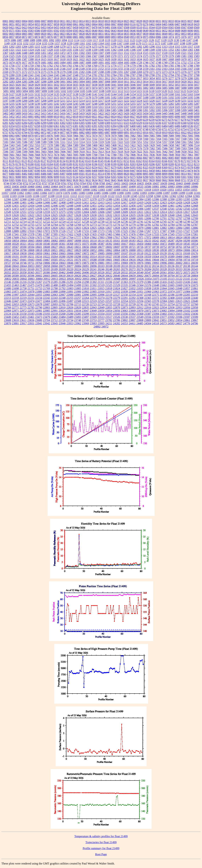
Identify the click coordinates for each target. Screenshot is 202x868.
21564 (140, 285)
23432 (187, 314)
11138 (126, 196)
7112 (31, 139)
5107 (95, 91)
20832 (8, 279)
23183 (31, 314)
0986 (158, 37)
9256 (88, 177)
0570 (5, 31)
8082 (165, 158)
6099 (197, 117)
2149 (82, 69)
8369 (165, 167)
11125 (119, 196)
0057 (50, 24)
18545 (187, 244)
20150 (15, 269)
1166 (113, 43)
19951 (117, 263)
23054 (109, 311)
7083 (139, 136)
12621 (23, 215)
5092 (12, 91)
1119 (108, 40)
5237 (25, 104)
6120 (50, 120)
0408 (184, 24)
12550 (15, 212)
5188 (146, 97)
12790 (15, 228)
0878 (63, 37)
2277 (190, 72)
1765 (69, 66)
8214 (5, 167)
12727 (78, 222)
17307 (163, 231)
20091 (86, 266)
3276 (165, 78)
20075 (62, 266)
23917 (23, 323)
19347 (132, 257)
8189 (69, 164)
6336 (158, 123)
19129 (155, 253)
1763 (56, 66)
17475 (124, 234)
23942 (47, 323)
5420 (88, 113)
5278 (146, 104)
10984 (179, 187)
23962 (78, 323)
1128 (164, 40)
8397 (76, 171)
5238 (31, 104)
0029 (146, 21)
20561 (163, 272)
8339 (152, 167)
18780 (8, 250)
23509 (93, 317)
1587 (25, 59)
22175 (155, 295)
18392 (109, 244)
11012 (125, 190)
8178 (18, 164)
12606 (101, 212)
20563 (171, 272)
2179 (63, 72)
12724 (62, 222)
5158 (158, 94)
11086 (105, 193)
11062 (20, 193)
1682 (50, 62)
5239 (37, 104)
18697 (117, 247)
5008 (107, 82)
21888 (54, 292)
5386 (120, 110)
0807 (31, 34)
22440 (195, 298)
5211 (63, 101)
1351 (165, 50)
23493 (78, 317)
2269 (139, 72)
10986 (195, 187)
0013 (75, 21)
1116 (89, 40)
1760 (37, 66)
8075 (152, 158)
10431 (117, 183)
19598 (101, 260)
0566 (177, 27)
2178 (56, 72)
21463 (15, 285)
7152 (95, 139)
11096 (159, 193)
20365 (31, 272)
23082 (163, 311)
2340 (25, 75)
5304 (56, 107)
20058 (47, 266)
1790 (5, 69)
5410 (25, 113)
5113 (126, 91)
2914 (120, 78)
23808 (140, 320)
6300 (50, 123)
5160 (171, 94)
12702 (171, 218)
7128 (44, 139)
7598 (18, 152)
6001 (31, 117)
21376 (132, 282)
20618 (62, 276)
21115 (171, 279)
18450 (140, 244)
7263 (197, 142)
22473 (23, 301)
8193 (82, 164)
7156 (120, 139)
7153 (101, 139)
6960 (5, 136)
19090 (109, 253)
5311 (101, 107)
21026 (140, 279)
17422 (70, 234)
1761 (44, 66)
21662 (163, 285)
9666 (171, 180)
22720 (86, 304)
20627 (93, 276)
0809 (37, 34)
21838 (148, 288)
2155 (120, 69)
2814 (31, 78)
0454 (50, 27)
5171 (44, 97)
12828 (117, 228)
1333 (56, 50)
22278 (109, 298)
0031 (158, 21)
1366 (197, 50)
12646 (23, 218)
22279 (117, 298)
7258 (171, 142)
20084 (78, 266)
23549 (140, 317)
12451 (93, 206)
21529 (117, 285)
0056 (44, 24)
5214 (82, 101)
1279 (120, 47)
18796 (23, 250)
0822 (56, 34)
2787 (133, 75)
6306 (88, 123)
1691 (101, 62)
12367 (15, 199)
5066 (50, 88)
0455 (56, 27)
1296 (152, 47)
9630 (76, 180)
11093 (143, 193)
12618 (194, 212)
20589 (15, 276)
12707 (179, 218)
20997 (132, 279)
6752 (171, 129)
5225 (146, 101)
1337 (82, 50)
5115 (139, 91)
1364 (184, 50)
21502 (93, 285)
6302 (63, 123)
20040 (8, 266)
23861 (187, 320)
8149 (114, 161)
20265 (117, 269)
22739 (132, 304)
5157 (152, 94)
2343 (44, 75)
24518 (155, 323)
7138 (50, 139)
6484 (165, 126)
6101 (6, 120)
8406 (88, 171)
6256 (158, 120)
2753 (82, 75)
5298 (18, 107)
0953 (133, 37)
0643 (114, 31)
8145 (101, 161)
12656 (101, 218)
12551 (23, 212)
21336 (109, 282)
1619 (69, 59)
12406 (47, 202)
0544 (152, 27)
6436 (152, 126)
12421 (155, 202)
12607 (109, 212)
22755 (179, 304)
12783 (163, 225)
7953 (18, 158)
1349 (152, 50)
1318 (197, 47)
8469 (178, 171)
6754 (184, 129)
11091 (128, 193)
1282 (139, 47)
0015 (88, 21)
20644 (124, 276)
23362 (132, 314)
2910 (95, 78)
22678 (39, 304)
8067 (146, 158)
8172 (184, 161)
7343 (12, 145)
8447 (133, 171)
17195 (117, 231)
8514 (101, 174)
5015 (152, 82)
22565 (148, 301)
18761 (179, 247)
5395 (158, 110)
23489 (70, 317)
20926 (70, 279)
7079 (114, 136)
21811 (93, 288)
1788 (190, 66)
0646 (133, 31)
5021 (190, 82)
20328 (163, 269)
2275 (178, 72)
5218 (107, 101)
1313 (165, 47)
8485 (37, 174)
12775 (109, 225)
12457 (140, 206)
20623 (86, 276)
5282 (171, 104)
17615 (23, 237)
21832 (132, 288)
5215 (88, 101)
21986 (195, 292)
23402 (163, 314)
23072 (148, 311)
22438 (187, 298)
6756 (197, 129)
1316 (184, 47)
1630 (114, 59)
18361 (62, 244)
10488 (93, 187)
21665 (171, 285)
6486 (178, 126)
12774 (101, 225)
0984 (152, 37)
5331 (18, 110)
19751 (31, 263)
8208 (165, 164)
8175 (5, 164)
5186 (133, 97)
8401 (82, 171)
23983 (93, 323)
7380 (56, 145)
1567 (95, 56)
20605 (54, 276)
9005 (177, 174)
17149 (78, 231)
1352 (171, 50)
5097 (38, 91)
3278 (177, 78)
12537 (156, 209)
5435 (152, 113)
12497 (148, 209)
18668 (93, 247)
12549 (8, 212)
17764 (70, 237)
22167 (140, 295)
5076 (107, 88)
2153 (107, 69)
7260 (177, 142)
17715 (54, 237)
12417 (124, 202)
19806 (47, 263)
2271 (152, 72)
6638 (76, 129)
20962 (93, 279)
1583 (197, 56)
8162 (139, 161)
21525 (109, 285)
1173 (157, 43)
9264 (107, 177)
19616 (132, 260)
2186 (88, 72)
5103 (70, 91)
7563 (95, 148)
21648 (156, 285)
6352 (197, 123)
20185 (47, 269)
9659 (152, 180)
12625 (54, 215)
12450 (86, 206)
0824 (69, 34)
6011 (63, 117)
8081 (158, 158)
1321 (12, 50)
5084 (158, 88)
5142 (101, 94)
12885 (187, 228)
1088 (26, 40)
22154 (132, 295)
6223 (107, 120)
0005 (31, 21)
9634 (95, 180)
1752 (184, 62)
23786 (116, 320)
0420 (5, 27)
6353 (5, 126)
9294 (165, 177)
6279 (190, 120)
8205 (146, 164)
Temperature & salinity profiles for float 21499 (101, 836)
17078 (54, 231)
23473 (39, 317)
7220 (107, 142)
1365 (190, 50)
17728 (62, 237)
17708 (47, 237)
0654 (171, 31)
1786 (178, 66)
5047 (139, 85)
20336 (187, 269)
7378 (50, 145)
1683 (56, 62)
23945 (54, 323)
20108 (109, 266)
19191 (15, 257)
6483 (158, 126)
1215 (37, 47)
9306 (18, 180)
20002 (179, 263)
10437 (156, 183)
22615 (179, 301)
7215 (88, 142)
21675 (195, 285)
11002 (94, 190)
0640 (95, 31)
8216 (18, 167)
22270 (93, 298)
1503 (88, 53)
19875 (86, 263)
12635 (132, 215)
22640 (195, 301)
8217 (25, 167)
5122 (177, 91)
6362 (63, 126)
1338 (88, 50)
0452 (37, 27)
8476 (197, 171)
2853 (82, 78)
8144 (95, 161)
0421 (12, 27)
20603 (47, 276)
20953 (86, 279)
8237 (56, 167)
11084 (89, 193)
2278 (197, 72)
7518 (5, 148)
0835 (127, 34)
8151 (120, 161)
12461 (171, 206)
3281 (197, 78)
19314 (93, 257)
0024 (120, 21)
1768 (88, 66)
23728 (62, 320)
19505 (54, 260)
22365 (148, 298)
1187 (164, 43)
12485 (109, 209)
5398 (178, 110)
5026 (18, 85)
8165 (158, 161)
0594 (69, 31)
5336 (44, 110)
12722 (46, 222)
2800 (12, 78)
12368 (23, 199)
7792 (127, 155)
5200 (25, 101)
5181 (107, 97)
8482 (25, 174)
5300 (31, 107)
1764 (63, 66)
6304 (76, 123)
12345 (134, 196)
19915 (109, 263)
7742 (107, 155)
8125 (31, 161)
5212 (69, 101)
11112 (73, 196)
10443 (179, 183)
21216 (23, 282)
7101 (5, 139)
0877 (56, 37)
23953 (70, 323)
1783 (158, 66)
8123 (24, 161)
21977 (179, 292)
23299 (86, 314)
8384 (25, 171)
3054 (152, 78)
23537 (132, 317)
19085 (101, 253)
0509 (133, 27)
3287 (37, 82)
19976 (140, 263)
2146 (63, 69)
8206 (152, 164)
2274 (171, 72)
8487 (50, 174)
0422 (18, 27)
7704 (101, 155)
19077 (93, 253)
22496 (62, 301)
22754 (171, 304)
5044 (120, 85)
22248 (62, 298)
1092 (52, 40)
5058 (5, 88)
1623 (88, 59)
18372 (78, 244)
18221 (140, 241)
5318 (133, 107)
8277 (107, 167)
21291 (70, 282)
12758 (47, 225)
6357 (31, 126)
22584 (163, 301)
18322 (31, 244)
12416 (116, 202)
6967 (18, 136)
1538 (56, 56)
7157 (126, 139)
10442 (172, 183)
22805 (54, 307)
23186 (39, 314)
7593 (184, 148)
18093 (62, 241)
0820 (44, 34)
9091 (25, 177)
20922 (62, 279)
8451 (146, 171)
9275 (133, 177)
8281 (120, 167)
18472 (163, 244)
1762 (50, 66)
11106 (36, 196)
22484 (47, 301)
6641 (95, 129)
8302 (139, 167)
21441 (194, 282)
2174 (37, 72)
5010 (120, 82)
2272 (158, 72)
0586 (37, 31)
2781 (95, 75)
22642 (8, 304)
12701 (163, 218)
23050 (101, 311)
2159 (146, 69)
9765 (89, 183)
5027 (25, 85)
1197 (176, 43)
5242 (56, 104)
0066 (107, 24)
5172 (50, 97)
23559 (156, 317)
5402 (5, 113)
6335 (152, 123)
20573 (187, 272)
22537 (109, 301)
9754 (32, 183)
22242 (47, 298)
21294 (78, 282)
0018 (101, 21)
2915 (126, 78)
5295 (12, 107)
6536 (190, 126)
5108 (101, 91)
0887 (95, 37)
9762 (70, 183)
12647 (31, 218)
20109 (117, 266)
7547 (37, 148)
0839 (146, 34)
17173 (101, 231)
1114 (77, 40)
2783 (107, 75)
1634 (139, 59)
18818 (39, 250)
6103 (18, 120)
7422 (133, 145)
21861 (194, 288)
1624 (95, 59)
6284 (25, 123)
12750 (194, 222)
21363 (124, 282)
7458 (171, 145)
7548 (44, 148)
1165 (107, 43)
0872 (25, 37)
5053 (178, 85)
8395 (69, 171)
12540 (163, 209)
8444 (127, 171)
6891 (127, 132)
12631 (101, 215)
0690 (190, 31)
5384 (107, 110)
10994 (55, 190)
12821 (62, 228)
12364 (188, 196)
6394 (114, 126)
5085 (165, 88)
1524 (5, 56)
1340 (101, 50)
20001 (171, 263)
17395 (54, 234)
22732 (124, 304)
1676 (18, 62)
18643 (70, 247)
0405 (165, 24)
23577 (163, 317)
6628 (18, 129)
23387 (148, 314)
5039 (101, 85)
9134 (76, 177)
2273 (165, 72)
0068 (120, 24)
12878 (132, 228)
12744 (155, 222)
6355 (18, 126)
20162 (23, 269)
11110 (59, 196)
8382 (12, 171)
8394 (63, 171)
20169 (31, 269)
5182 (114, 97)
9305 (12, 180)
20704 (171, 276)
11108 (51, 196)
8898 (158, 174)
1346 (133, 50)
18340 (47, 244)
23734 (70, 320)
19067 (78, 253)
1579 (171, 56)
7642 (165, 152)
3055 (158, 78)
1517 (158, 53)
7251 (139, 142)
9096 (50, 177)
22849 (101, 307)
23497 (86, 317)
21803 (70, 288)
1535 (37, 56)
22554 (124, 301)
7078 (107, 136)
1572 (127, 56)
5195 (190, 97)
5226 (152, 101)
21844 (163, 288)
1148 (195, 40)
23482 (54, 317)
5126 (5, 94)
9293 (158, 177)
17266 (140, 231)
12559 (47, 212)
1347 (139, 50)
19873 (78, 263)
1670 (184, 59)
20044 (23, 266)
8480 (12, 174)
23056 (117, 311)
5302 (44, 107)
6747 (139, 129)
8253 (88, 167)
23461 (31, 317)
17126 (62, 231)
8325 (146, 167)
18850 (86, 250)
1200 (195, 43)
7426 (146, 145)
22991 (54, 311)
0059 (63, 24)
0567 (184, 27)
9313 (37, 180)
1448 (25, 53)
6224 (113, 120)
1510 (114, 53)
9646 (120, 180)
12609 (124, 212)
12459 (156, 206)
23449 (8, 317)
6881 (76, 132)
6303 (69, 123)
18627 (54, 247)
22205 (187, 295)
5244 (69, 104)
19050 (39, 253)
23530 (124, 317)
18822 (62, 250)
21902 (86, 292)
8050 (114, 158)
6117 (37, 120)
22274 (101, 298)
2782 (101, 75)
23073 (156, 311)
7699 (88, 155)
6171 (56, 120)
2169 (5, 72)
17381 (39, 234)
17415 (62, 234)
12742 (148, 222)
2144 (50, 69)
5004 (82, 82)
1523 (197, 53)
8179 (25, 164)
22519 (93, 301)
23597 (187, 317)
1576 (152, 56)
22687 (47, 304)
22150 (124, 295)
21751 (31, 288)
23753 (93, 320)
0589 (44, 31)
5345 (56, 110)
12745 (163, 222)
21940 (132, 292)
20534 (132, 272)
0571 (12, 31)
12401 (23, 202)
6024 (114, 117)
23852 (171, 320)
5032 (56, 85)
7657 (197, 152)
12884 (179, 228)
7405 (107, 145)
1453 (56, 53)
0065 (101, 24)
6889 (120, 132)
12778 (124, 225)
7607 (69, 152)
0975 (146, 37)
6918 (158, 132)
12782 (156, 225)
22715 (78, 304)
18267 (163, 241)
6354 (12, 126)
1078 (197, 37)
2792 (165, 75)
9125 (69, 177)
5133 (44, 94)
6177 (62, 120)
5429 (133, 113)
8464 (165, 171)
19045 (31, 253)
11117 (89, 196)
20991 (125, 279)
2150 (88, 69)
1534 (31, 56)
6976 (50, 136)
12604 (86, 212)
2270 (146, 72)
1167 (120, 43)
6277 (177, 120)
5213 (75, 101)
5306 (69, 107)
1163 (95, 43)
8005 (56, 158)
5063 (31, 88)
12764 (54, 225)
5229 (171, 101)
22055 (39, 295)
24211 (109, 323)
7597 (12, 152)
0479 (101, 27)
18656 (86, 247)
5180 (101, 97)
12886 (195, 228)
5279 (152, 104)
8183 (44, 164)
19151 (179, 253)
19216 (39, 257)
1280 (127, 47)
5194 (184, 97)
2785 (120, 75)
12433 (23, 206)
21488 (54, 285)
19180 (8, 257)
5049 (152, 85)
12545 (195, 209)
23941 (39, 323)
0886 (88, 37)
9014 (184, 174)
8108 (197, 158)
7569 (120, 148)
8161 (133, 161)
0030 (152, 21)
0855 (197, 34)
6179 (69, 120)
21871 (15, 292)
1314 (171, 47)
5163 (190, 94)
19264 (54, 257)
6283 (18, 123)
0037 (190, 21)
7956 (25, 158)
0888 (101, 37)
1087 (20, 40)
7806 (133, 155)
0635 (88, 31)
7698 (82, 155)
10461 (39, 187)
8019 (82, 158)
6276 (171, 120)
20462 (62, 272)
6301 (56, 123)
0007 (44, 21)
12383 (132, 199)
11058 (13, 193)
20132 (148, 266)
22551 (117, 301)
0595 (76, 31)
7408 (114, 145)
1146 (183, 40)
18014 (171, 237)
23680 (39, 320)
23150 (23, 314)
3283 (12, 82)
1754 (197, 62)
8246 (69, 167)
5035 (76, 85)
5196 (197, 97)
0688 (178, 31)
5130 (25, 94)
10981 (156, 187)
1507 (101, 53)
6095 (171, 117)
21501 (86, 285)
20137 (179, 266)
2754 (88, 75)
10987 (8, 190)
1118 (101, 40)
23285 (78, 314)
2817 (50, 78)
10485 (86, 187)
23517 (109, 317)
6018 (75, 117)
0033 (171, 21)
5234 (5, 104)
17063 (39, 231)
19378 (163, 257)
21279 (47, 282)
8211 (184, 164)
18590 (23, 247)
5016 (158, 82)
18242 (155, 241)
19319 (101, 257)
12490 (124, 209)
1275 (95, 47)
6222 (101, 120)
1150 (13, 43)
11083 (82, 193)
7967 (31, 158)
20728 (187, 276)
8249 (76, 167)
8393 (56, 171)
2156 (127, 69)
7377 (44, 145)
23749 (85, 320)
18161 (116, 241)
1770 (101, 66)
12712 (15, 222)
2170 (12, 72)
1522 (190, 53)
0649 (146, 31)
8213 (197, 164)
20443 (54, 272)
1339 (95, 50)
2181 (76, 72)
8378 (190, 167)
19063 (54, 253)
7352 (31, 145)
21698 (15, 288)
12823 (78, 228)
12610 (132, 212)
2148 (76, 69)
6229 (145, 120)
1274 (88, 47)
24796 (194, 323)
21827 (124, 288)
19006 (187, 250)
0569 (197, 27)
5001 (63, 82)
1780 (139, 66)
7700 (95, 155)
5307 (76, 107)
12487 (117, 209)
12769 (78, 225)
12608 (117, 212)
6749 (152, 129)
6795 (31, 132)
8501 (82, 174)
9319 (56, 180)
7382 (63, 145)
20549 (156, 272)
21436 (187, 282)
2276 (184, 72)
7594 (190, 148)
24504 (148, 323)
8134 (63, 161)
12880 (148, 228)
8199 (114, 164)
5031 (50, 85)
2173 (31, 72)
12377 (86, 199)
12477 (47, 209)
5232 (190, 101)
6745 (126, 129)
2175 (44, 72)
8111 (5, 161)
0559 (158, 27)
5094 (25, 91)
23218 (54, 314)
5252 (120, 104)
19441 (23, 260)
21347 (116, 282)
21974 (171, 292)
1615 (44, 59)
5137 (69, 94)
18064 (23, 241)
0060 (69, 24)
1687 (82, 62)
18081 (47, 241)
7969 (37, 158)
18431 (132, 244)
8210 (178, 164)
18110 (93, 241)
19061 (47, 253)
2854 (88, 78)
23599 (195, 317)
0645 (127, 31)
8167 (171, 161)
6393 (107, 126)
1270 (63, 47)
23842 (155, 320)
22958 (195, 307)
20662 (140, 276)
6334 (146, 123)
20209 (62, 269)
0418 (190, 24)
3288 (44, 82)
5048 (146, 85)
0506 (114, 27)
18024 (179, 237)
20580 (8, 276)
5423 (107, 113)
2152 (101, 69)
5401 (197, 110)
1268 (56, 47)
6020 (88, 117)
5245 (76, 104)
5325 (177, 107)
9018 (197, 174)
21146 (8, 282)
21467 (23, 285)
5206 (31, 101)
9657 (146, 180)
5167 (18, 97)
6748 (146, 129)
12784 (171, 225)
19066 (70, 253)
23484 (62, 317)
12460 (163, 206)
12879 (140, 228)
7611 (88, 152)
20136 (171, 266)
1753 (190, 62)
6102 (12, 120)
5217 (101, 101)
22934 (163, 307)
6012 (69, 117)
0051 (12, 24)
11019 (155, 190)
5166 (12, 97)
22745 (156, 304)
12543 (187, 209)
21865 (8, 292)
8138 (69, 161)
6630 (31, 129)
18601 (39, 247)
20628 (101, 276)
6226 (126, 120)
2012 (37, 69)
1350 (158, 50)
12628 (78, 215)
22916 (148, 307)
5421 (95, 113)
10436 (148, 183)
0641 (101, 31)
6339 (177, 123)
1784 (165, 66)
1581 (184, 56)
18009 (156, 237)
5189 (152, 97)
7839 (158, 155)
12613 (155, 212)
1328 (50, 50)
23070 (140, 311)
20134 (155, 266)
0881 (76, 37)
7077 (101, 136)
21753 (39, 288)
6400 (133, 126)
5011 (126, 82)
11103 (13, 196)
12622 (31, 215)
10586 (148, 187)
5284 (184, 104)
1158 (63, 43)
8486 (44, 174)
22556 (140, 301)
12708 (187, 218)
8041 (107, 158)
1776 (114, 66)
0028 (139, 21)
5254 (127, 104)
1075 (178, 37)
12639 (163, 215)
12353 (142, 196)
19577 (86, 260)
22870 (117, 307)
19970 (132, 263)
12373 (62, 199)
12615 (171, 212)
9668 (178, 180)
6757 (5, 132)
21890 (62, 292)
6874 (56, 132)
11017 (140, 190)
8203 (133, 164)
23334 (101, 314)
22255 (70, 298)
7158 (133, 139)
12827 (109, 228)
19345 (124, 257)
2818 (56, 78)
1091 (45, 40)
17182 (109, 231)
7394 (82, 145)
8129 (50, 161)
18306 (194, 241)
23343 (117, 314)
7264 (5, 145)
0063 (88, 24)
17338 (8, 234)
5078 (120, 88)
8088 (184, 158)
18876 (124, 250)
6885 (101, 132)
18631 (62, 247)
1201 (5, 47)
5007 (101, 82)
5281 (165, 104)
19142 (171, 253)
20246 (101, 269)
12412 (93, 202)
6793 (18, 132)
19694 (171, 260)
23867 (194, 320)
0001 (5, 21)
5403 (12, 113)
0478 (95, 27)
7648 (177, 152)
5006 (95, 82)
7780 (114, 155)
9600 (63, 180)
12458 (148, 206)
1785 (171, 66)
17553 (179, 234)
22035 (23, 295)
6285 (31, 123)
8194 (88, 164)
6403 (146, 126)
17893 (101, 237)
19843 (62, 263)
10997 (78, 190)
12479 (62, 209)
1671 (190, 59)
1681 (44, 62)
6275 (164, 120)
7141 (69, 139)
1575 (146, 56)
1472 (63, 53)
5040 (107, 85)
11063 (28, 193)
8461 (158, 171)
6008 (50, 117)
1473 (69, 53)
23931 (31, 323)
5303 (50, 107)
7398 (88, 145)
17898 (109, 237)
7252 (146, 142)
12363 (181, 196)
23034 (78, 311)
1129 (170, 40)
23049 (93, 311)
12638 (156, 215)
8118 (12, 161)
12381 (117, 199)
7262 (190, 142)
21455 (8, 285)
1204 (25, 47)
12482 (86, 209)
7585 (158, 148)
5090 (197, 88)
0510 (139, 27)
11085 (97, 193)
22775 (23, 307)
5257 (139, 104)
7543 (25, 148)
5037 (88, 85)
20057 (39, 266)
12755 (31, 225)
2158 (139, 69)
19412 (8, 260)
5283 (178, 104)
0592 (56, 31)
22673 (31, 304)
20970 (101, 279)
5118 (152, 91)
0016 (95, 21)
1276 (101, 47)
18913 (140, 250)
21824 (116, 288)
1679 (37, 62)
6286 (37, 123)
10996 (71, 190)
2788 (139, 75)
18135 (109, 241)
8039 (101, 158)
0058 (56, 24)
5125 (196, 91)
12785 (179, 225)
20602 (39, 276)
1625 (101, 59)
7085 (152, 136)
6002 (37, 117)
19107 (124, 253)
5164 (197, 94)
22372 (156, 298)
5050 (158, 85)
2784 (114, 75)
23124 (8, 314)
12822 (70, 228)
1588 (31, 59)
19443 (31, 260)
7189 (44, 142)
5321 (152, 107)
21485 (47, 285)
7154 (107, 139)
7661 (12, 155)
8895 (146, 174)
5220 (114, 101)
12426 (179, 202)
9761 (64, 183)
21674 (187, 285)
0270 (139, 24)
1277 (107, 47)
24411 (132, 323)
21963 (156, 292)
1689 (95, 62)
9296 (171, 177)
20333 (179, 269)
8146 (107, 161)
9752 (26, 183)
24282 (117, 323)
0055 (37, 24)
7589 (178, 148)
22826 (70, 307)
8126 (37, 161)
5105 (82, 91)
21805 (78, 288)
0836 (133, 34)
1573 (133, 56)
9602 (69, 180)
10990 (32, 190)
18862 (109, 250)
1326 (37, 50)
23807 (132, 320)
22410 (179, 298)
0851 (171, 34)
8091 (190, 158)
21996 (8, 295)
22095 (93, 295)
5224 (139, 101)
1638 (158, 59)
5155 (139, 94)
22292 (132, 298)
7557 (76, 148)
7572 (127, 148)
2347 (69, 75)
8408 (95, 171)
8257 (101, 167)
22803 (47, 307)
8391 (44, 171)
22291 (124, 298)
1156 (51, 43)
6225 (120, 120)
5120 (164, 91)
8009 (69, 158)
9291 (152, 177)
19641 (148, 260)
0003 (18, 21)
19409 (194, 257)
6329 (139, 123)
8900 (171, 174)
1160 (76, 43)
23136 (15, 314)
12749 (187, 222)
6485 (171, 126)
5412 (37, 113)
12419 (140, 202)
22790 (39, 307)
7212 (69, 142)
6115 (31, 120)
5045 (127, 85)
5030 (44, 85)
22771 (15, 307)
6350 (190, 123)
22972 (23, 311)
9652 (133, 180)
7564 (101, 148)
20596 (31, 276)
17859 (86, 237)
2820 (69, 78)
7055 (63, 136)
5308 (82, 107)
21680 (8, 288)
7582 (152, 148)
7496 (190, 145)
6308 (101, 123)
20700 (163, 276)
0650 (152, 31)
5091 (6, 91)
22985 (47, 311)
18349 (54, 244)
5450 (197, 113)
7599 (25, 152)
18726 (140, 247)
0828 (82, 34)
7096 (197, 136)
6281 (5, 123)
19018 (15, 253)
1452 (50, 53)
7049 (56, 136)
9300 (178, 177)
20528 (117, 272)
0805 (25, 34)
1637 (152, 59)
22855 (109, 307)
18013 (163, 237)
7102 (12, 139)
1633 (133, 59)
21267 (39, 282)
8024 (88, 158)
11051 (171, 190)
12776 (117, 225)
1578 (165, 56)
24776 (187, 323)
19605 (117, 260)
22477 (39, 301)
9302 (190, 177)
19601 (109, 260)
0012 (69, 21)
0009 (50, 21)
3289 (50, 82)
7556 (69, 148)
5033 (63, 85)
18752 (163, 247)
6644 (114, 129)
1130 (176, 40)
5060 (12, 88)
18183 (132, 241)
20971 (109, 279)
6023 (107, 117)
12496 (140, 209)
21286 (62, 282)
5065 (44, 88)
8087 (178, 158)
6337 (165, 123)
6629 (25, 129)
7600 (31, 152)
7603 (44, 152)
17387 (47, 234)
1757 (18, 66)
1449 (31, 53)
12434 (31, 206)
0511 (146, 27)
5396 (165, 110)
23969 (86, 323)
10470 (62, 187)
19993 (156, 263)
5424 (114, 113)
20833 (16, 279)
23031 (70, 311)
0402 (152, 24)
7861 (190, 155)
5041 (114, 85)
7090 (178, 136)
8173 (190, 161)
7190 (50, 142)
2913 (114, 78)
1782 (152, 66)
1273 (82, 47)
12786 (187, 225)
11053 (178, 190)
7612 (95, 152)
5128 (18, 94)
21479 (39, 285)
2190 (114, 72)
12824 (86, 228)
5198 (12, 101)
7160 (146, 139)
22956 (187, 307)
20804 (195, 276)
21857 (187, 288)
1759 (31, 66)
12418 (132, 202)
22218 (15, 298)
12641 (179, 215)
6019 (82, 117)
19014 (195, 250)
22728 (117, 304)
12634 (124, 215)
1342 (114, 50)
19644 (156, 260)
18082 (54, 241)
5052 (171, 85)
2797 (190, 75)
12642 (187, 215)
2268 (133, 72)
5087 (178, 88)
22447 (15, 301)
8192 (76, 164)
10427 (109, 183)
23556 (148, 317)
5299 (25, 107)
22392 (163, 298)
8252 (82, 167)
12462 (179, 206)
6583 (12, 129)
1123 (133, 40)
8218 (31, 167)
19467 (47, 260)
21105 (163, 279)
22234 (39, 298)
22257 (78, 298)
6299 (44, 123)
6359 (44, 126)
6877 (63, 132)
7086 (158, 136)
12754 (23, 225)
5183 (120, 97)
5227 (158, 101)
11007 (109, 190)
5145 (120, 94)
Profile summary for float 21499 (101, 848)
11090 (120, 193)
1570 (114, 56)
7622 (139, 152)
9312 (31, 180)
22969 (8, 311)
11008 (117, 190)
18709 (124, 247)
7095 (190, 136)
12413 (101, 202)
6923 (190, 132)
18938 (163, 250)
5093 (19, 91)
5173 (56, 97)
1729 (139, 62)
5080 (133, 88)
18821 (54, 250)
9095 (44, 177)
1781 (146, 66)
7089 (171, 136)
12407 (54, 202)
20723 (179, 276)
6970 (31, 136)
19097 (117, 253)
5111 (114, 91)
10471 (70, 187)
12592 (70, 212)
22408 (171, 298)
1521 (184, 53)
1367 (5, 53)
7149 (75, 139)
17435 (93, 234)
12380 (109, 199)
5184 (127, 97)
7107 (25, 139)
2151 (95, 69)
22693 (54, 304)
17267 (148, 231)
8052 (120, 158)
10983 (171, 187)
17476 (132, 234)
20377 (39, 272)
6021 (95, 117)
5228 (165, 101)
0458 (76, 27)
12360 (157, 196)
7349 (25, 145)
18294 (179, 241)
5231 (184, 101)
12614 (163, 212)
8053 (127, 158)
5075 (101, 88)
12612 (148, 212)
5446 (171, 113)
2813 (25, 78)
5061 (18, 88)
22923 (156, 307)
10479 (78, 187)
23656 (31, 320)
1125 (145, 40)
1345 (127, 50)
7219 (101, 142)
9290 (146, 177)
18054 (15, 241)
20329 (171, 269)
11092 (136, 193)
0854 (190, 34)
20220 (70, 269)
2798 (197, 75)
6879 (69, 132)
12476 (39, 209)
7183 (5, 142)
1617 (56, 59)
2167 (190, 69)
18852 (93, 250)
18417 (124, 244)
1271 (69, 47)
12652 (70, 218)
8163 (146, 161)
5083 (152, 88)
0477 (88, 27)
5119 (158, 91)
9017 (190, 174)
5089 (190, 88)
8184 (50, 164)
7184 (12, 142)
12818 (39, 228)
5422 (101, 113)
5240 (44, 104)
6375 (69, 126)
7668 (37, 155)
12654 (86, 218)
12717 (39, 222)
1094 (64, 40)
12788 (8, 228)
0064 (95, 24)
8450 (139, 171)
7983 (44, 158)
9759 (58, 183)
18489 (171, 244)
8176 (12, 164)
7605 (56, 152)
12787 (195, 225)
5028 (31, 85)
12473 (23, 209)
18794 (15, 250)
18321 (23, 244)
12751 (8, 225)
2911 (101, 78)
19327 (109, 257)
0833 (114, 34)
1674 (12, 62)
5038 (95, 85)
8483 (31, 174)
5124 (190, 91)
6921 (178, 132)
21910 (101, 292)
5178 (88, 97)
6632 (44, 129)
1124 (139, 40)
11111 (66, 196)
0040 (197, 21)
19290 (70, 257)
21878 (31, 292)
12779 (132, 225)
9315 (44, 180)
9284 (139, 177)
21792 (62, 288)
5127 (12, 94)
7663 (18, 155)
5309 (88, 107)
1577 (158, 56)
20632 (109, 276)
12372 (54, 199)
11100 (190, 193)
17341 (15, 234)
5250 (107, 104)
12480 (70, 209)
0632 (82, 31)
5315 (114, 107)
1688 (88, 62)
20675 (148, 276)
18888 (132, 250)
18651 (78, 247)
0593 (63, 31)
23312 (93, 314)
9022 (5, 177)
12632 (109, 215)
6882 (82, 132)
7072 (88, 136)
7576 (139, 148)
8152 (126, 161)
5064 (37, 88)
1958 (31, 69)
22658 (23, 304)
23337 (109, 314)
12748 (179, 222)
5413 (44, 113)
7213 (75, 142)
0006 (37, 21)
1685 (69, 62)
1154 (38, 43)
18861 (101, 250)
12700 (156, 218)
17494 (140, 234)
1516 (152, 53)
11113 (81, 196)
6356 (25, 126)
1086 (13, 40)
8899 (165, 174)
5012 (133, 82)
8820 (126, 174)
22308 (140, 298)
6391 (95, 126)
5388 (127, 110)
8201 (127, 164)
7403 (101, 145)
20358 (23, 272)
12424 (171, 202)
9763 (77, 183)
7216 (95, 142)
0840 (152, 34)
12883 (171, 228)
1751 (178, 62)
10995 (63, 190)
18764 (187, 247)
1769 (95, 66)
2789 (146, 75)
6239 (152, 120)
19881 (101, 263)
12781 (148, 225)
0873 (31, 37)
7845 (165, 155)
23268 (62, 314)
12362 (173, 196)
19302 (85, 257)
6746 (133, 129)
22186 (171, 295)
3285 (25, 82)
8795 (114, 174)
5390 (139, 110)
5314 (107, 107)
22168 (148, 295)
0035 (184, 21)
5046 (133, 85)
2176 (50, 72)
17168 (93, 231)
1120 (114, 40)
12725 (70, 222)
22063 (54, 295)
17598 (8, 237)
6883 (88, 132)
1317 (190, 47)
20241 (93, 269)
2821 (76, 78)
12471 (8, 209)
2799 (5, 78)
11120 (103, 196)
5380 (88, 110)
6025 (120, 117)
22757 (187, 304)
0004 (25, 21)
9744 (7, 183)
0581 (18, 31)
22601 (171, 301)
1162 (88, 43)
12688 (132, 218)
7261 (184, 142)
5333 (31, 110)
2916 (133, 78)
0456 (63, 27)
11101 (197, 193)
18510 (179, 244)
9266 (120, 177)
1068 (165, 37)
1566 (88, 56)
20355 (15, 272)
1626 (107, 59)
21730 (23, 288)
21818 (109, 288)
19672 (163, 260)
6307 (95, 123)
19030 (23, 253)
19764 (39, 263)
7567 (107, 148)
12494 (132, 209)
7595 (197, 148)
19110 (132, 253)
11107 (44, 196)
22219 (23, 298)
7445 (158, 145)
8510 (88, 174)
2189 (107, 72)
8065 (133, 158)
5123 (183, 91)
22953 (179, 307)
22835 (86, 307)
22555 (132, 301)
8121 (18, 161)
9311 (25, 180)
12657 (109, 218)
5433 (139, 113)
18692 (109, 247)
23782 (109, 320)
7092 (184, 136)
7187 (31, 142)
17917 (117, 237)
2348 (76, 75)
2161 (152, 69)
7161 (152, 139)
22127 (116, 295)
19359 (148, 257)
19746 (23, 263)
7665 (25, 155)
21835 (140, 288)
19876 (93, 263)
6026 (126, 117)
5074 (95, 88)
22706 (70, 304)
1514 (139, 53)
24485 (140, 323)
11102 (6, 196)
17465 (109, 234)
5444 (158, 113)
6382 (82, 126)
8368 (158, 167)
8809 (120, 174)
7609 (76, 152)
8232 (50, 167)
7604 (50, 152)
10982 (163, 187)
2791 (158, 75)
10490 (101, 187)
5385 (114, 110)
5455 (25, 117)
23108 (195, 311)
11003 (102, 190)
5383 (101, 110)
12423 (163, 202)
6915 (139, 132)
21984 (187, 292)
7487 (184, 145)
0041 (5, 24)
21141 (187, 279)
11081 (74, 193)
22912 (140, 307)
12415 (109, 202)
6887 (107, 132)
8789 (107, 174)
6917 (152, 132)
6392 (101, 126)
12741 (140, 222)
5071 (76, 88)
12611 (140, 212)
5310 (95, 107)
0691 (197, 31)
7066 (76, 136)
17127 (70, 231)
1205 (31, 47)
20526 (101, 272)
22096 (101, 295)
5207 (37, 101)
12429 (194, 202)
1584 (5, 59)
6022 (101, 117)
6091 (146, 117)
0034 (177, 21)
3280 (190, 78)
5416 (63, 113)
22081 (78, 295)
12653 (78, 218)
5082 (146, 88)
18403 (117, 244)
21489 (62, 285)
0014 (82, 21)
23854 (179, 320)
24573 (163, 323)
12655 (93, 218)
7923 (5, 158)
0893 (114, 37)
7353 (37, 145)
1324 (31, 50)
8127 (44, 161)
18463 (156, 244)
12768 (70, 225)
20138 (187, 266)
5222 (126, 101)
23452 (15, 317)
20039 (194, 263)
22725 (109, 304)
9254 (82, 177)
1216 (44, 47)
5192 (171, 97)
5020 (184, 82)
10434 (133, 183)
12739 (132, 222)
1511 (120, 53)
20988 (117, 279)
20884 (39, 279)
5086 (171, 88)
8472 (184, 171)
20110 (124, 266)
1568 (101, 56)
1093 (58, 40)
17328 (195, 231)
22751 (163, 304)
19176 (194, 253)
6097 (184, 117)
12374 (70, 199)
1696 (133, 62)
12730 (101, 222)
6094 (165, 117)
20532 (124, 272)
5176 (76, 97)
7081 (127, 136)
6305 (82, 123)
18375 (86, 244)
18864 (117, 250)
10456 (15, 187)
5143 (107, 94)
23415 (179, 314)
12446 (54, 206)
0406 (171, 24)
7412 (120, 145)
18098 (78, 241)
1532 (25, 56)
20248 (109, 269)
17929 (124, 237)
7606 (63, 152)
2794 (171, 75)
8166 (165, 161)
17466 (117, 234)
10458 (23, 187)
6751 (165, 129)
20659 (132, 276)
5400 (190, 110)
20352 (8, 272)
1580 (178, 56)
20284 (148, 269)
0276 (146, 24)
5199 (18, 101)
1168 (126, 43)
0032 (165, 21)
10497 (124, 187)
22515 (86, 301)
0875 (44, 37)
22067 (62, 295)
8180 (31, 164)
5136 (63, 94)
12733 (109, 222)
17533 (156, 234)
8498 (69, 174)
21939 (124, 292)
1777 (120, 66)
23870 (8, 323)
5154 (133, 94)
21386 (148, 282)
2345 (56, 75)
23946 (62, 323)
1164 (101, 43)
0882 (82, 37)
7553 (63, 148)
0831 (101, 34)
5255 (133, 104)
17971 (140, 237)
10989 (24, 190)
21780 (54, 288)
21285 (54, 282)
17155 (86, 231)
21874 (23, 292)
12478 (54, 209)
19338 (116, 257)
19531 (70, 260)
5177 (82, 97)
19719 (195, 260)
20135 (163, 266)
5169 (31, 97)
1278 (114, 47)
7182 (197, 139)
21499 (78, 285)
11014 (132, 190)
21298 (86, 282)
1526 (18, 56)
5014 (146, 82)
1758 (25, 66)
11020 (163, 190)
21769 (47, 288)
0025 (126, 21)
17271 (156, 231)
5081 (139, 88)
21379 (140, 282)
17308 (171, 231)
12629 (86, 215)
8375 (184, 167)
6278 (184, 120)
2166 (184, 69)
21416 (163, 282)
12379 (101, 199)
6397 (127, 126)
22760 (195, 304)
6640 (88, 129)
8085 (171, 158)
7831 (146, 155)
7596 (5, 152)
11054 (186, 190)
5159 (165, 94)
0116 (133, 24)
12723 (54, 222)
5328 (197, 107)
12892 (23, 231)
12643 (195, 215)
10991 (39, 190)
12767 (62, 225)
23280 (70, 314)
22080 (70, 295)
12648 (39, 218)
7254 (158, 142)
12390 (171, 199)
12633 (117, 215)
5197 (5, 101)
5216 (95, 101)
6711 (120, 129)
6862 (37, 132)
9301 (184, 177)
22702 (62, 304)
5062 (25, 88)
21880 (39, 292)
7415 (127, 145)
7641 (158, 152)
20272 (132, 269)
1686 (76, 62)
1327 (44, 50)
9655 (139, 180)
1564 (76, 56)
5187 (139, 97)
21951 (140, 292)
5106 (89, 91)
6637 (69, 129)
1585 (12, 59)
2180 (69, 72)
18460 (148, 244)
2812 (18, 78)
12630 (93, 215)
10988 (16, 190)
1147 (189, 40)
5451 (5, 117)
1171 (145, 43)
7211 (63, 142)
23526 (117, 317)
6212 (75, 120)
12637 (148, 215)
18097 (70, 241)
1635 (146, 59)
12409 (70, 202)
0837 (139, 34)
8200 (120, 164)
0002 (12, 21)
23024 (62, 311)
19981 (148, 263)
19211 (31, 257)
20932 (78, 279)
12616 (179, 212)
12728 (85, 222)
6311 (120, 123)
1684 (63, 62)
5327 (190, 107)
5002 (69, 82)
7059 (69, 136)
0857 (12, 37)
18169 (124, 241)
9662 (165, 180)
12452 (101, 206)
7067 (82, 136)
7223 (126, 142)
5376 (69, 110)
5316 (120, 107)
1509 (107, 53)
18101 (86, 241)
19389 (171, 257)
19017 (8, 253)
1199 (189, 43)
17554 (187, 234)
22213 (8, 298)
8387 (31, 171)
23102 (187, 311)
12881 (156, 228)
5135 (56, 94)
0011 (63, 21)
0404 (158, 24)
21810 (86, 288)
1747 (152, 62)
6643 (107, 129)
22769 (8, 307)
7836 (152, 155)
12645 (15, 218)
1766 (76, 66)
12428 (187, 202)
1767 (82, 66)
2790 (152, 75)
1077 (190, 37)
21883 (47, 292)
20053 (31, 266)
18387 (101, 244)
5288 (5, 107)
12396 (195, 199)
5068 (63, 88)
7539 (18, 148)
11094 (151, 193)
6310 (114, 123)
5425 (120, 113)
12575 (62, 212)
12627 (70, 215)
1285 (146, 47)
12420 (148, 202)
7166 (171, 139)
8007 (63, 158)
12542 (179, 209)
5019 (177, 82)
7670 (44, 155)
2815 (37, 78)
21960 (148, 292)
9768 (102, 183)
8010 (76, 158)
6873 (50, 132)
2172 (25, 72)
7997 (50, 158)
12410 (78, 202)
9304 (5, 180)
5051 (165, 85)
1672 (197, 59)
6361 (56, 126)
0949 (127, 37)
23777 (101, 320)
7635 (152, 152)
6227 (133, 120)
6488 (184, 126)
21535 (124, 285)
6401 (139, 126)
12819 (47, 228)
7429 (152, 145)
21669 (179, 285)
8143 (88, 161)
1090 (39, 40)
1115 (83, 40)
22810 (62, 307)
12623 (39, 215)
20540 (140, 272)
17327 (187, 231)
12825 (93, 228)
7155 (114, 139)
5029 (37, 85)
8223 (37, 167)
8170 (177, 161)
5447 (177, 113)
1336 (76, 50)
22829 (78, 307)
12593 (78, 212)
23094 (171, 311)
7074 (95, 136)
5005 (88, 82)
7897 (197, 155)
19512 (62, 260)
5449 (190, 113)
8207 (158, 164)
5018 (171, 82)
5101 (57, 91)
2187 (95, 72)
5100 (50, 91)
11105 (28, 196)
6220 (94, 120)
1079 (7, 40)
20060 (54, 266)
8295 (133, 167)
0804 (18, 34)
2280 (12, 75)
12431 (15, 206)
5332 (25, 110)
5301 (37, 107)
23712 (54, 320)
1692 (107, 62)
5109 (108, 91)
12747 (171, 222)
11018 (148, 190)
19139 (163, 253)
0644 (120, 31)
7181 (190, 139)
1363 (178, 50)
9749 (13, 183)
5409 (18, 113)
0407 (177, 24)
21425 (171, 282)
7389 (76, 145)
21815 (101, 288)
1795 (25, 69)
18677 (101, 247)
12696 (148, 218)
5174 (63, 97)
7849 (171, 155)
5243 (63, 104)
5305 (63, 107)
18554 (195, 244)
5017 (165, 82)
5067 (56, 88)
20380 (47, 272)
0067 (114, 24)
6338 (171, 123)
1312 (158, 47)
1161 (82, 43)
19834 (54, 263)
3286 (31, 82)
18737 (148, 247)
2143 (44, 69)
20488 (70, 272)
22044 (31, 295)
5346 (63, 110)
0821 (50, 34)
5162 (184, 94)
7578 (146, 148)
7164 (158, 139)
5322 (158, 107)
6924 (197, 132)
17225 (124, 231)
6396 (120, 126)
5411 (31, 113)
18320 (15, 244)
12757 (39, 225)
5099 (44, 91)
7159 (139, 139)
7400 (95, 145)
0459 (82, 27)
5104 (76, 91)
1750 (171, 62)
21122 (179, 279)
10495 (117, 187)
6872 (44, 132)
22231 (31, 298)
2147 (69, 69)
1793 (18, 69)
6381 (76, 126)
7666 (31, 155)
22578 (156, 301)
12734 (116, 222)
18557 (8, 247)
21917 (109, 292)
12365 (196, 196)
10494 (109, 187)
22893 (132, 307)
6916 (146, 132)
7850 (178, 155)
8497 (63, 174)
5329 (5, 110)
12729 (93, 222)
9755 (38, 183)
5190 (158, 97)
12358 (149, 196)
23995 (101, 323)
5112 (120, 91)
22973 (31, 311)
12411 (85, 202)
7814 (139, 155)
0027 (133, 21)
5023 (197, 82)
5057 (197, 85)
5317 (126, 107)
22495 (54, 301)
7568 (114, 148)
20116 (132, 266)
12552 (31, 212)
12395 (187, 199)
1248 (50, 47)
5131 (31, 94)
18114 (101, 241)
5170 (37, 97)
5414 (50, 113)
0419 (197, 24)
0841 (158, 34)
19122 (148, 253)
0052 (18, 24)
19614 (124, 260)
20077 (70, 266)
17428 (78, 234)
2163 (165, 69)
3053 (146, 78)
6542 (5, 129)
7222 (120, 142)
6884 (95, 132)
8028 (95, 158)
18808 (31, 250)
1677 (25, 62)
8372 (171, 167)
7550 (50, 148)
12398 (8, 202)
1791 (12, 69)
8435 (114, 171)
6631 (37, 129)
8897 (152, 174)
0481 (107, 27)
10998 (86, 190)
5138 (76, 94)
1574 (139, 56)
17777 (78, 237)
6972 (37, 136)
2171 (18, 72)
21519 (101, 285)
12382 (124, 199)
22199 (179, 295)
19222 (46, 257)
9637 (101, 180)
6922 (184, 132)
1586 (18, 59)
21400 (155, 282)
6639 (82, 129)
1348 (146, 50)
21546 (132, 285)
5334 (37, 110)
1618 (63, 59)
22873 (124, 307)
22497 (70, 301)
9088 (18, 177)
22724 (101, 304)
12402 (31, 202)
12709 (195, 218)
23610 (15, 320)
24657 (179, 323)
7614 (107, 152)
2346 (63, 75)
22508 (78, 301)
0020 (114, 21)
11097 (166, 193)
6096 (177, 117)
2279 (5, 75)
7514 (197, 145)
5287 (197, 104)
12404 (39, 202)
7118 (37, 139)
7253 (152, 142)
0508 (127, 27)
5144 (114, 94)
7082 (133, 136)
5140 (88, 94)
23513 (101, 317)
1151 (19, 43)
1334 (63, 50)
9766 (96, 183)
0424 (31, 27)
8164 (152, 161)
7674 (56, 155)
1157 (57, 43)
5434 (146, 113)
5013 (139, 82)
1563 (69, 56)
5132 (37, 94)
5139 (82, 94)
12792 (31, 228)
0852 (178, 34)
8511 (95, 174)
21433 (179, 282)
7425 (139, 145)
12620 (15, 215)
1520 (177, 53)
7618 (120, 152)
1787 (184, 66)
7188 (37, 142)
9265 (114, 177)
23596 (179, 317)
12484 (101, 209)
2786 (127, 75)
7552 (56, 148)
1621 (76, 59)
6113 (25, 120)
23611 (23, 320)
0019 (107, 21)
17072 (47, 231)
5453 (18, 117)
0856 (5, 37)
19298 (78, 257)
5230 (177, 101)
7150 (82, 139)
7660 (5, 155)
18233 (148, 241)
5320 (146, 107)
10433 (125, 183)
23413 (171, 314)
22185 (163, 295)
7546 (31, 148)
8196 (95, 164)
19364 (155, 257)
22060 (47, 295)
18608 (47, 247)
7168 (184, 139)
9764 (83, 183)
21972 (163, 292)
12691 (140, 218)
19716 (187, 260)
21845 (171, 288)
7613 (101, 152)
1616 (50, 59)
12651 (62, 218)
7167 (177, 139)
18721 (132, 247)
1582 (190, 56)
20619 (70, 276)
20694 (156, 276)
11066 (43, 193)
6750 (158, 129)
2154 (114, 69)
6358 (37, 126)
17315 (179, 231)
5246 (82, 104)
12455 (124, 206)
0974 (139, 37)
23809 (148, 320)
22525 (101, 301)
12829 (124, 228)
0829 (88, 34)
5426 (126, 113)
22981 (39, 311)
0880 (69, 37)
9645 (114, 180)
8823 (133, 174)
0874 (37, 37)
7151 (88, 139)
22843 (93, 307)
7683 (69, 155)
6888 (114, 132)
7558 (82, 148)
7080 (120, 136)
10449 (195, 183)
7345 (18, 145)
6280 (196, 120)
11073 (51, 193)
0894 (120, 37)
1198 (182, 43)
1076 (184, 37)
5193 (178, 97)
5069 (69, 88)
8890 (139, 174)
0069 (127, 24)
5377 (76, 110)
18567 (15, 247)
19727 (8, 263)
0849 (165, 34)
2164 (171, 69)
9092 (31, 177)
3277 (171, 78)
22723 (93, 304)
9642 (107, 180)
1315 (178, 47)
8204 (139, 164)
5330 (12, 110)
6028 (139, 117)
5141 (95, 94)
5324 (171, 107)
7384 (69, 145)
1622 (82, 59)
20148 (8, 269)
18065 (31, 241)
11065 (36, 193)
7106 (18, 139)
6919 (165, 132)
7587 (171, 148)
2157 (133, 69)
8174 (197, 161)
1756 (12, 66)
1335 (69, 50)
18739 (156, 247)
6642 (101, 129)
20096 (93, 266)
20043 (15, 266)
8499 (76, 174)
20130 (140, 266)
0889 (107, 37)
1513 (133, 53)
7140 (63, 139)
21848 (179, 288)
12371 (47, 199)
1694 (120, 62)
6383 (88, 126)
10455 (8, 187)
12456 (132, 206)
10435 (140, 183)
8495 (56, 174)
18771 (195, 247)
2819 (63, 78)
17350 (23, 234)
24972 (105, 327)
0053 (25, 24)
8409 (101, 171)
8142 (82, 161)
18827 (70, 250)
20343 (195, 269)
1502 (82, 53)
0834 (120, 34)
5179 (95, 97)
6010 (56, 117)
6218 (82, 120)
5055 (184, 85)
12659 (124, 218)
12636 (140, 215)
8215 (12, 167)
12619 (8, 215)
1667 (165, 59)
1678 (31, 62)
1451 (44, 53)
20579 (195, 272)
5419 (82, 113)
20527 (109, 272)
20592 (23, 276)
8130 (56, 161)
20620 (78, 276)
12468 (195, 206)
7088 (165, 136)
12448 (70, 206)
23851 (163, 320)
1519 (171, 53)
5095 (31, 91)
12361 (165, 196)
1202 (12, 47)
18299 (187, 241)
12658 (117, 218)
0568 (190, 27)
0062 (82, 24)
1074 (171, 37)
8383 (18, 171)
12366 (8, 199)
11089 (113, 193)
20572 (179, 272)
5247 (88, 104)
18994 (179, 250)
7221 (114, 142)
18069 (39, 241)
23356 (124, 314)
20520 (93, 272)
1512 (126, 53)
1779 (133, 66)
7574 (133, 148)
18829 (78, 250)
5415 (56, 113)
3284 (18, 82)
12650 (54, 218)
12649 (47, 218)
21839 (155, 288)
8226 (44, 167)
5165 (5, 97)
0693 (12, 34)
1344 (120, 50)
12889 (15, 231)
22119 (109, 295)
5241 (50, 104)
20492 (78, 272)
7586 (165, 148)
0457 (69, 27)
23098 (179, 311)
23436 (195, 314)
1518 (165, 53)
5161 (178, 94)
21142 (194, 279)
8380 (197, 167)
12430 (8, 206)
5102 (63, 91)
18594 (31, 247)
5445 (165, 113)
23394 (156, 314)
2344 (50, 75)
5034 (69, 85)
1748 (158, 62)
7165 (165, 139)
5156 (146, 94)
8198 (107, 164)
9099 (56, 177)
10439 (164, 183)
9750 (19, 183)
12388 (163, 199)
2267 (127, 72)
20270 (124, 269)
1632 (127, 59)
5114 (133, 91)
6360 (50, 126)
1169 (132, 43)
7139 (56, 139)
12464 (187, 206)
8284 (127, 167)
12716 (31, 222)
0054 (31, 24)
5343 (50, 110)
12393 (179, 199)
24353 (124, 323)
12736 (124, 222)
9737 (197, 180)
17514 (148, 234)
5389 (133, 110)
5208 (44, 101)
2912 (107, 78)
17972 (148, 237)
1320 (5, 50)
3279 (184, 78)
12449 (78, 206)
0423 (25, 27)
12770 (86, 225)
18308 (8, 244)
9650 (127, 180)
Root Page (101, 854)
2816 (44, 78)
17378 (31, 234)
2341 (31, 75)
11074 (59, 193)
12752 (15, 225)
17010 (31, 231)
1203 (18, 47)
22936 (171, 307)
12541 (171, 209)
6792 (12, 132)
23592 (171, 317)
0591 (50, 31)
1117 (95, 40)
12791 (23, 228)
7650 (184, 152)
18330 (39, 244)
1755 (5, 66)
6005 (44, 117)
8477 (5, 174)
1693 (114, 62)
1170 (139, 43)
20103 (101, 266)
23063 (124, 311)
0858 (18, 37)
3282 (5, 82)
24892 (97, 327)
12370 (39, 199)
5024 (5, 85)
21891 (70, 292)
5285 (190, 104)
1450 (37, 53)
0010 (56, 21)
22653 (15, 304)
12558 (39, 212)
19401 (187, 257)
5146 (127, 94)
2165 (178, 69)
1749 (165, 62)
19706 (179, 260)
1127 (157, 40)
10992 (47, 190)
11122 (111, 196)
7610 (82, 152)
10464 (54, 187)
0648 (139, 31)
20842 (23, 279)
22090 (86, 295)
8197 (101, 164)
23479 (47, 317)
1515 (146, 53)
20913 (55, 279)
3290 (56, 82)
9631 (82, 180)
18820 (47, 250)
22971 (15, 311)
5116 (145, 91)
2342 (37, 75)
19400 (179, 257)
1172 (151, 43)
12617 (187, 212)
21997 (15, 295)
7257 (165, 142)
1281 (133, 47)
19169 (187, 253)
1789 (197, 66)
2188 (101, 72)
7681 (63, 155)
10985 (187, 187)
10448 (187, 183)
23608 (8, 320)
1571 (120, 56)
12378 (93, 199)
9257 (95, 177)
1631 (120, 59)
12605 (93, 212)
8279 (114, 167)
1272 (76, 47)
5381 (95, 110)
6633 (50, 129)
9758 (51, 183)
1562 (63, 56)
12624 (47, 215)
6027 (133, 117)
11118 (96, 196)
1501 (76, 53)
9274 (127, 177)
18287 (171, 241)
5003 (76, 82)
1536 (44, 56)
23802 (124, 320)
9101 (63, 177)
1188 (170, 43)
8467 (171, 171)
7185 (18, 142)
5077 (114, 88)
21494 (70, 285)
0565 (171, 27)
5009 (114, 82)
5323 (165, 107)
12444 (39, 206)
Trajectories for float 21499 (101, 842)
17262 (132, 231)
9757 (45, 183)
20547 (148, 272)
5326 (184, 107)
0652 (165, 31)
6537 (197, 126)
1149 (7, 43)
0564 (165, 27)
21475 (31, 285)
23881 (15, 323)
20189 (54, 269)
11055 (194, 190)
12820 (54, 228)
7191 (56, 142)
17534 (163, 234)
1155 (45, 43)
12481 (78, 209)
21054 (148, 279)
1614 (37, 59)
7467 (178, 145)
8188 (63, 164)
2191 (120, 72)
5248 (95, 104)
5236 (18, 104)
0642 (107, 31)
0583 (31, 31)
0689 (184, 31)
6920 (171, 132)
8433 (107, 171)
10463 (47, 187)
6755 (190, 129)
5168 (25, 97)
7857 (184, 155)
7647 (171, 152)
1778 (127, 66)
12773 (93, 225)
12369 (31, 199)
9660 (158, 180)
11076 (66, 193)
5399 (184, 110)
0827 (76, 34)
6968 (25, 136)
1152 (26, 43)
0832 (107, 34)
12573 (54, 212)
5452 (12, 117)
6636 (63, 129)
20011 (187, 263)
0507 (120, 27)
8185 (56, 164)
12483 (93, 209)
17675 (39, 237)
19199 (23, 257)
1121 (120, 40)
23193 (47, 314)
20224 (78, 269)
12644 (8, 218)
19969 (124, 263)
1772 (107, 66)
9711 (184, 180)
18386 (93, 244)
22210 (194, 295)
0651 (158, 31)
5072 (82, 88)
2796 (184, 75)
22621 (187, 301)
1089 (32, 40)
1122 (126, 40)
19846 (70, 263)
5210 (56, 101)
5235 (12, 104)
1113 (71, 40)
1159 (69, 43)
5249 (101, 104)
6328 (133, 123)
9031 (12, 177)
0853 (184, 34)
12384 (140, 199)
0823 (63, 34)
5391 (146, 110)
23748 (78, 320)
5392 (152, 110)
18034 (195, 237)
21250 (31, 282)
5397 (171, 110)
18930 (156, 250)
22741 (140, 304)
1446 (18, 53)
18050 (8, 241)
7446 (165, 145)
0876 (50, 37)
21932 (117, 292)
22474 (31, 301)
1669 (178, 59)
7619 (126, 152)
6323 (126, 123)
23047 (86, 311)
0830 (95, 34)
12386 (156, 199)
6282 (12, 123)
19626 (140, 260)
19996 (163, 263)
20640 (117, 276)
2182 (82, 72)
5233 (197, 101)
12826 (101, 228)
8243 (63, 167)
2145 (56, 69)
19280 (62, 257)
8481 (18, 174)
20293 (156, 269)
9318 (50, 180)
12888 (8, 231)
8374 (178, 167)
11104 (21, 196)
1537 (50, 56)
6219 (88, 120)
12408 (62, 202)
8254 (95, 167)
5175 (69, 97)
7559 (88, 148)
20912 (47, 279)
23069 (132, 311)
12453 (109, 206)
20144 (194, 266)
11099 (182, 193)
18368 (70, 244)
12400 (15, 202)
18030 (187, 237)
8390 (37, 171)
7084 (146, 136)
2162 (158, 69)
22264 (86, 298)
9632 (88, 180)
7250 (133, 142)
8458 (152, 171)
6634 (56, 129)
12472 (15, 209)
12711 (8, 222)
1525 (12, 56)
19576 (78, 260)
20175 (39, 269)
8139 (75, 161)
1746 (146, 62)
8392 (50, 171)
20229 (86, 269)
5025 (12, 85)
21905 (93, 292)
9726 (190, 180)
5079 (127, 88)
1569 (107, 56)
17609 (15, 237)
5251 (114, 104)
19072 (86, 253)
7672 (50, 155)
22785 (31, 307)
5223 (133, 101)
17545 (171, 234)
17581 (195, 234)
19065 (62, 253)
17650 (31, 237)
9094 (37, 177)
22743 (148, 304)
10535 (140, 187)
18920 (148, 250)
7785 (120, 155)
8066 (139, 158)
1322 (18, 50)
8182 (37, 164)
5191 (165, 97)
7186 (25, 142)
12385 (148, 199)
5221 (120, 101)
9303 (197, 177)
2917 (139, 78)
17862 (93, 237)
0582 (25, 31)
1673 (5, 62)
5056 (190, 85)
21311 (101, 282)
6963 (12, 136)
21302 (93, 282)
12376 (78, 199)
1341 (107, 50)
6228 (139, 120)
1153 (32, 43)
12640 (171, 215)
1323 (25, 50)
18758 (171, 247)
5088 (184, 88)
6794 (25, 132)
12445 (47, 206)
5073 (88, 88)
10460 (31, 187)
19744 (15, 263)
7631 (146, 152)
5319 (139, 107)
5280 (158, 104)
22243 (54, 298)
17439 (101, 234)
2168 (197, 69)
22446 (8, 301)
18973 (171, 250)
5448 (184, 113)
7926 (12, 158)
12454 (117, 206)
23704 (46, 320)
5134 (50, 94)
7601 (37, 152)
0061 (76, 24)
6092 (152, 117)
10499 (132, 187)
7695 (76, 155)
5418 (75, 113)
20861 (31, 279)
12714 (23, 222)
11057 (5, 193)
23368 (140, 314)
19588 (93, 260)
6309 (107, 123)
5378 (82, 110)
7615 (114, 152)
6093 (158, 117)
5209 (50, 101)
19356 (140, 257)
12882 (163, 228)
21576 (148, 285)
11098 (174, 193)
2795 (178, 75)
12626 (62, 215)
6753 (177, 129)
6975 (44, 136)
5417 (69, 113)
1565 (82, 56)
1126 (151, 40)
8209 (171, 164)
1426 (12, 53)
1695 (127, 62)
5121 (171, 91)
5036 (82, 85)
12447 (62, 206)
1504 (95, 53)
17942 (132, 237)
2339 (18, 75)
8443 (120, 171)
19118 (140, 253)
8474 (190, 171)
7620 (133, 152)
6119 (43, 120)
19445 (39, 260)
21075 (156, 279)
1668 (171, 59)
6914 (133, 132)
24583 (171, 323)
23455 (23, 317)
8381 (5, 171)
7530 (12, 148)
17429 (86, 234)
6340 (184, 123)
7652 (190, 152)
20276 (140, 269)
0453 (44, 27)
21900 (78, 292)
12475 (31, 209)
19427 (15, 260)
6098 (190, 117)
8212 (190, 164)
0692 (5, 34)
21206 (15, 282)
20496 (86, 272)
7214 (82, 142)
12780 (140, 225)
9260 (101, 177)
